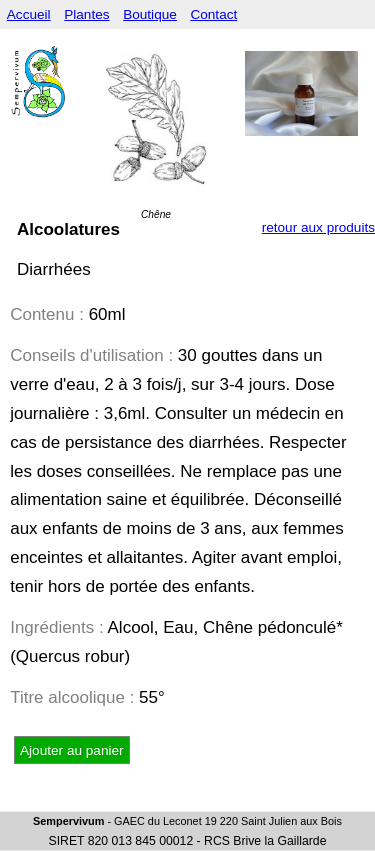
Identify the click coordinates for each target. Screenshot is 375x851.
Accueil (29, 14)
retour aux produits (318, 227)
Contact (213, 14)
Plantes (86, 14)
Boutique (150, 14)
